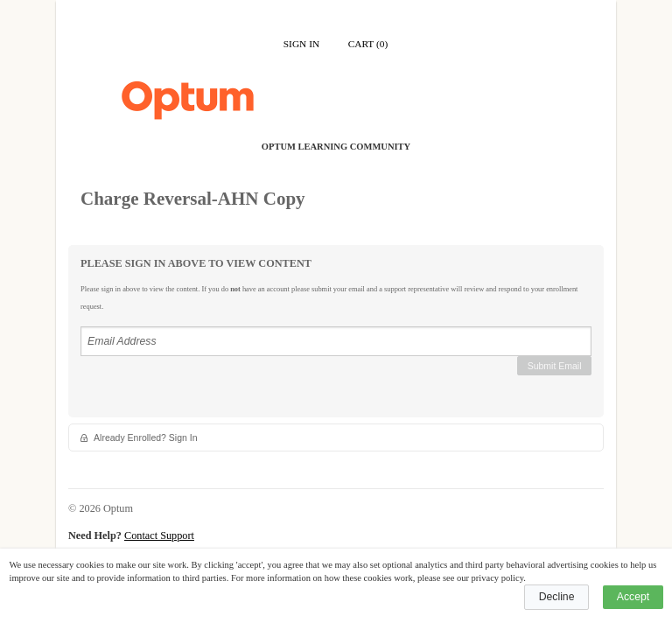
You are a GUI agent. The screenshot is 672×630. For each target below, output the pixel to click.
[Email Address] (336, 341)
